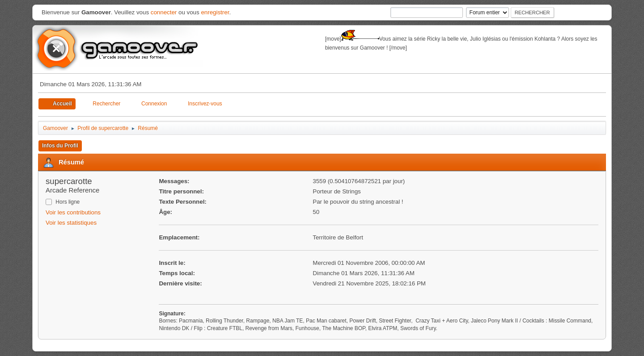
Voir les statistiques (71, 223)
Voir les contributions (73, 212)
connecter (164, 12)
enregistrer (215, 12)
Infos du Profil (60, 146)
